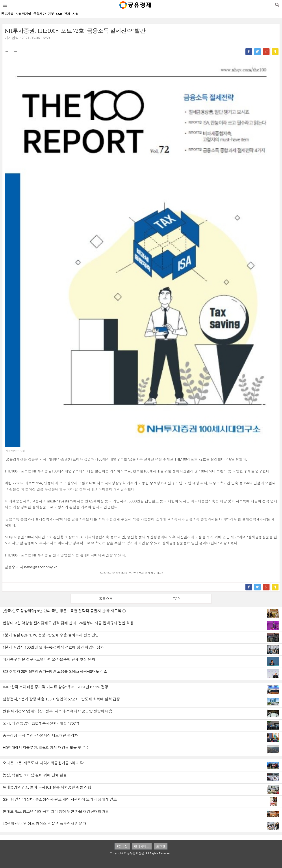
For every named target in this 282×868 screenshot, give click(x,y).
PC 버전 (122, 846)
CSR (59, 14)
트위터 (258, 51)
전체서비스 (142, 846)
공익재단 (39, 14)
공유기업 (7, 14)
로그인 (161, 846)
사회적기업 (23, 14)
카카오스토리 (275, 51)
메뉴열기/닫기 (5, 5)
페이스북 (249, 51)
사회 (76, 14)
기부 (51, 14)
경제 (67, 14)
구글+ (266, 51)
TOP (176, 599)
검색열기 (277, 5)
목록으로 (106, 599)
